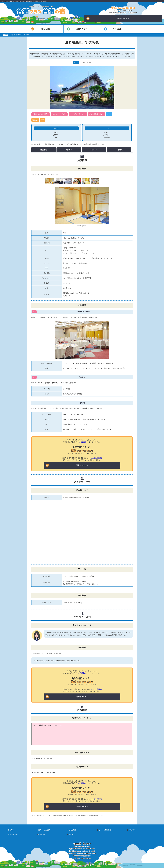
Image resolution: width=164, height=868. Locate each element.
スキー (109, 114)
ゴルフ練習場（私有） (97, 114)
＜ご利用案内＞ (82, 442)
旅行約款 (132, 830)
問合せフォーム (108, 18)
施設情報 (44, 150)
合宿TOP (6, 35)
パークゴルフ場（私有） (78, 114)
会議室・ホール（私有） (41, 114)
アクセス (69, 150)
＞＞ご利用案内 (96, 458)
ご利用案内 (72, 830)
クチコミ (94, 150)
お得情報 (119, 150)
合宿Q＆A (42, 834)
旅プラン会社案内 (44, 830)
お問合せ (71, 834)
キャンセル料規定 (105, 830)
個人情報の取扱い (14, 834)
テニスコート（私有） (59, 114)
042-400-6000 (77, 849)
